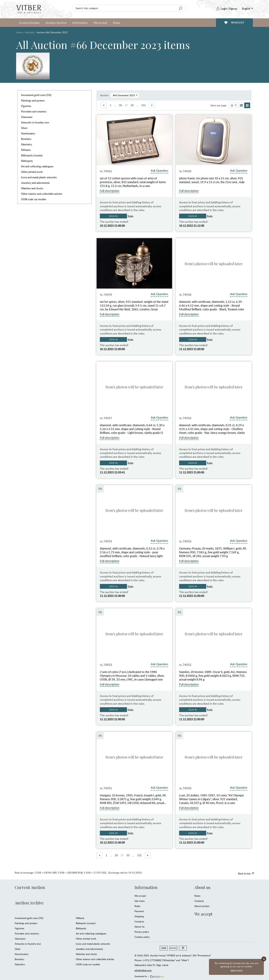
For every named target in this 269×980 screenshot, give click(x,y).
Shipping (139, 916)
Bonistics (26, 139)
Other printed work (32, 172)
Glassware (27, 117)
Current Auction (29, 23)
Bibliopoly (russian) (32, 155)
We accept (100, 23)
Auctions (30, 32)
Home (19, 32)
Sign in (113, 216)
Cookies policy (142, 937)
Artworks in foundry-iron (35, 122)
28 (120, 105)
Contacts (139, 921)
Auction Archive (56, 23)
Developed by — (149, 975)
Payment (139, 911)
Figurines (26, 106)
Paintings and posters (33, 100)
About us (202, 887)
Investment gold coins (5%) (36, 95)
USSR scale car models (34, 199)
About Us (139, 927)
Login (222, 8)
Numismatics (28, 133)
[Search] (181, 8)
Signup (233, 8)
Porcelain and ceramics (34, 111)
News (197, 896)
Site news (140, 901)
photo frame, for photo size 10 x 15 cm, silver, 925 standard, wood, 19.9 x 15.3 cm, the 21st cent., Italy (212, 180)
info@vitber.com (143, 970)
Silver (24, 128)
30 (132, 105)
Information (80, 23)
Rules (117, 23)
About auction (202, 906)
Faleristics (27, 144)
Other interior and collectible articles (42, 194)
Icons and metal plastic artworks (39, 177)
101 (144, 105)
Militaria (26, 150)
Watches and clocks (32, 188)
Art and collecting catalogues (37, 166)
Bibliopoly (27, 161)
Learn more (236, 970)
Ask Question (159, 171)
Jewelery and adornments (35, 183)
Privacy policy (142, 932)
